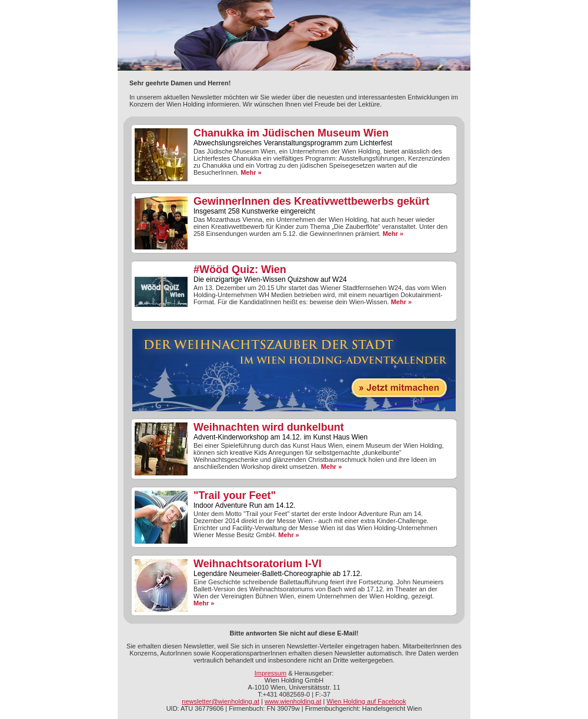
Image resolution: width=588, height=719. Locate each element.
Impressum (270, 673)
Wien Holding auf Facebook (367, 701)
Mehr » (251, 172)
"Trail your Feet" (235, 495)
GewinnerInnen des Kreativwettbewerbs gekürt (311, 201)
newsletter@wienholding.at (220, 701)
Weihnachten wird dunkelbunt (269, 427)
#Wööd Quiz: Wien (240, 269)
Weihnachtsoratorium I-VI (258, 564)
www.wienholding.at (293, 701)
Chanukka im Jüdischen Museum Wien (291, 133)
